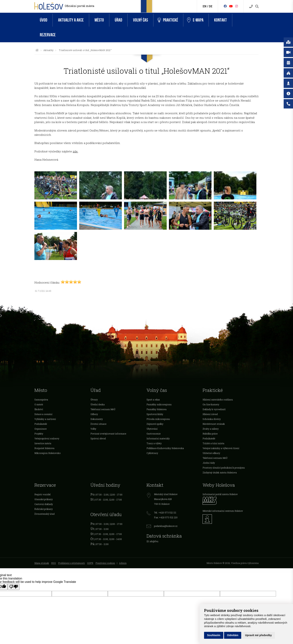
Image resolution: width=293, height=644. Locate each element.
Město (99, 20)
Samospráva (41, 400)
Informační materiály (158, 438)
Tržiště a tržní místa (213, 443)
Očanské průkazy (44, 499)
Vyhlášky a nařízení (45, 419)
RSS (54, 563)
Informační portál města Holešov (220, 494)
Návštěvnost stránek (214, 424)
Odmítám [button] (233, 635)
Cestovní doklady (44, 504)
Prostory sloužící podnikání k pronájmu (224, 468)
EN (205, 6)
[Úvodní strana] (37, 50)
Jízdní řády (209, 463)
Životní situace (98, 424)
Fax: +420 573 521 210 (166, 517)
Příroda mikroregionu (158, 419)
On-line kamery (211, 404)
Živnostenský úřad (44, 514)
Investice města (43, 443)
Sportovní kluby (155, 414)
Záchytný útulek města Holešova (220, 472)
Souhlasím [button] (214, 635)
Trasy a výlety (154, 443)
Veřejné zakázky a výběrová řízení (221, 448)
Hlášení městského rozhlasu (218, 400)
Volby (93, 429)
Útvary (94, 400)
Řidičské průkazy (44, 509)
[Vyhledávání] (257, 6)
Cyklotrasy (152, 453)
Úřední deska (98, 404)
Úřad (118, 20)
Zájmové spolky (155, 424)
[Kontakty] (251, 6)
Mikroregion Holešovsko (47, 453)
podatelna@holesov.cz (166, 526)
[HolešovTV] (231, 6)
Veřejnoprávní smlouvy (47, 438)
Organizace (40, 429)
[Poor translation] (14, 587)
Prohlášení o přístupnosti (71, 563)
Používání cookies (105, 563)
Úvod (44, 20)
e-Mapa (195, 20)
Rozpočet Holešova (44, 448)
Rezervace (48, 35)
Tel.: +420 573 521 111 (165, 513)
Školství (39, 409)
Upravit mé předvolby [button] (258, 635)
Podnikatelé (41, 424)
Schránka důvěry (212, 419)
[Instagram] (237, 6)
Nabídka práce (210, 434)
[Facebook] (225, 6)
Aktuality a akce (71, 20)
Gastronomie (154, 434)
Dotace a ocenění (43, 414)
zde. (75, 151)
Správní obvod (98, 438)
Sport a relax (153, 400)
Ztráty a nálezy (211, 429)
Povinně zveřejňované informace (108, 434)
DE (211, 6)
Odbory (94, 414)
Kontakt (220, 20)
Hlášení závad (210, 414)
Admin (123, 563)
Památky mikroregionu (159, 404)
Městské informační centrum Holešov (223, 511)
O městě (39, 404)
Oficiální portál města (80, 6)
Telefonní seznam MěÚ (103, 409)
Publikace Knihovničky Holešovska (165, 448)
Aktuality (48, 50)
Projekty (39, 434)
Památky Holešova (156, 409)
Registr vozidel (42, 494)
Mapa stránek (42, 563)
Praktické (168, 20)
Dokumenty (97, 419)
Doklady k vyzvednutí (214, 409)
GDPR (90, 563)
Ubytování (152, 429)
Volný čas (141, 20)
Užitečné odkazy (211, 453)
